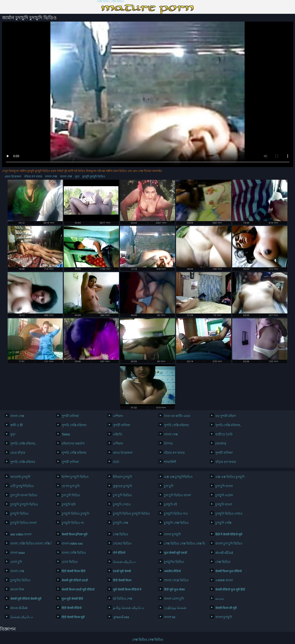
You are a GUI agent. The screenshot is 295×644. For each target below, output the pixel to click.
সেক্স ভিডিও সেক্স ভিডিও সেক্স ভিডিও (183, 544)
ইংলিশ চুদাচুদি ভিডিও (75, 477)
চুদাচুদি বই (171, 504)
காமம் (220, 599)
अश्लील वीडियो (172, 571)
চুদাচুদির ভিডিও (174, 562)
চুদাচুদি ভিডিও (19, 514)
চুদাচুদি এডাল (224, 495)
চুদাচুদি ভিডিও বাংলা (23, 523)
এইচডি (118, 434)
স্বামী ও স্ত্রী (17, 425)
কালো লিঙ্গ (17, 590)
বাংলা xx (170, 617)
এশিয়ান (118, 416)
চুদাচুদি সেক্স (121, 523)
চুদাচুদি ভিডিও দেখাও (229, 514)
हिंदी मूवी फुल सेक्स (174, 590)
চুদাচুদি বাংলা (224, 504)
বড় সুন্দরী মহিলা (226, 416)
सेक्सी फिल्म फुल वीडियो (229, 571)
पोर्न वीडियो (119, 553)
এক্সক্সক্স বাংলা (224, 580)
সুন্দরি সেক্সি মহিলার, (228, 425)
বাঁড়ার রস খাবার (33, 177)
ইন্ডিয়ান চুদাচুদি (123, 477)
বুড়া (77, 177)
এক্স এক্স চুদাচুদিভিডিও (178, 477)
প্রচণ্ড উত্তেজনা (13, 177)
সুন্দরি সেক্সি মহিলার (74, 425)
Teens (66, 434)
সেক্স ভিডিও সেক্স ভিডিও (111, 1)
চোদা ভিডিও (70, 562)
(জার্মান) (221, 444)
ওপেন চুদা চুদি (71, 486)
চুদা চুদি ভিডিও (122, 495)
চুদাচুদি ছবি (69, 504)
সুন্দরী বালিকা (70, 416)
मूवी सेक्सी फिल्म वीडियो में (127, 590)
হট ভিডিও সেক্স (123, 599)
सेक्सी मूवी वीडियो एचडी (75, 580)
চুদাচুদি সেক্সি (223, 523)
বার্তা (116, 462)
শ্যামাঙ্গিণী (170, 462)
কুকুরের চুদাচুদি (123, 486)
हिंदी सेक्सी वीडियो (72, 608)
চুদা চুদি (169, 486)
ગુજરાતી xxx (121, 617)
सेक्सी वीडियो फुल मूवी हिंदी (230, 590)
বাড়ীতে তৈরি (224, 434)
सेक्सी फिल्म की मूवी (226, 608)
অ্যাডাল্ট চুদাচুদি (20, 477)
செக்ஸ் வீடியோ (124, 562)
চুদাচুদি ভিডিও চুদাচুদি (75, 514)
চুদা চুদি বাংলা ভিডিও (24, 495)
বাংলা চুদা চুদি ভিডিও (229, 544)
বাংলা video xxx (72, 544)
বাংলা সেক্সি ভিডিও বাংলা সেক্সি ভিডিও (30, 544)
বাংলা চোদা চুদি (174, 599)
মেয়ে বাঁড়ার (18, 453)
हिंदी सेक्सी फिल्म (122, 580)
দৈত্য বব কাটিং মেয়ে (177, 416)
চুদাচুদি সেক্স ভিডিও (176, 523)
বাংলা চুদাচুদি (172, 534)
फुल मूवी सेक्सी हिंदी (72, 599)
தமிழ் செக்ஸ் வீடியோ (129, 608)
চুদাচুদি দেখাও (122, 504)
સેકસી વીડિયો (224, 553)
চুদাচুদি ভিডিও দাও (176, 514)
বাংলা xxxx (18, 553)
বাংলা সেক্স (51, 177)
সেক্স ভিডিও (121, 534)
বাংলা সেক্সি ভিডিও (74, 553)
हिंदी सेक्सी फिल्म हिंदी (74, 571)
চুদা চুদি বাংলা (224, 486)
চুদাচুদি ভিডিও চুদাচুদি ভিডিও (132, 514)
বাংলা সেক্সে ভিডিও (176, 580)
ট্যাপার (168, 444)
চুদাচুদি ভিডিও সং (73, 523)
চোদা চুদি (16, 562)
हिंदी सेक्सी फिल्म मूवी (73, 617)
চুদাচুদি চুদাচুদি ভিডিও (94, 177)
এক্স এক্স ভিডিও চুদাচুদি (230, 477)
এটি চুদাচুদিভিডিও (22, 486)
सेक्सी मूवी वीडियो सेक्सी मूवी (26, 599)
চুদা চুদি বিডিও (71, 495)
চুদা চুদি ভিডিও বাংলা (178, 495)
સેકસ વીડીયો (19, 608)
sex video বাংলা (21, 534)
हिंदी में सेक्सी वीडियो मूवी (229, 534)
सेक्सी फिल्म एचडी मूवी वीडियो (78, 590)
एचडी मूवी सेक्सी (122, 571)
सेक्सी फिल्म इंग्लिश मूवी (75, 534)
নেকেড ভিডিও (122, 544)
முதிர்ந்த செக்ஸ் (175, 608)
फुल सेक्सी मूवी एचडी (176, 553)
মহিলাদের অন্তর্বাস (73, 444)
